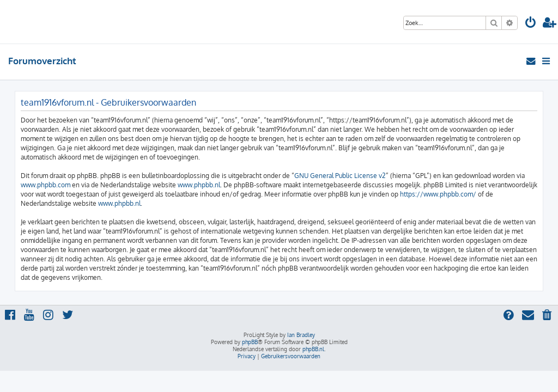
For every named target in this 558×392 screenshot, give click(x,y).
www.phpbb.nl (199, 185)
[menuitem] (531, 24)
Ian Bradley (301, 335)
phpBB (250, 342)
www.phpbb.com (46, 185)
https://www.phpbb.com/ (438, 194)
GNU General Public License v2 (340, 176)
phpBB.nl (313, 349)
